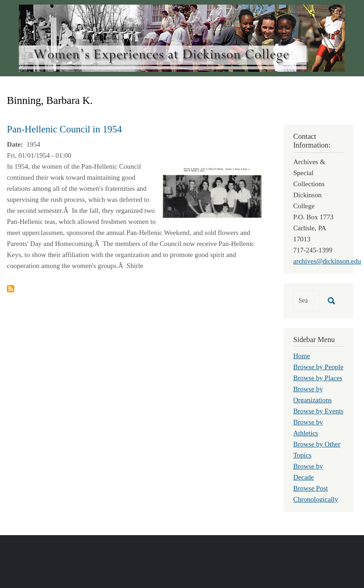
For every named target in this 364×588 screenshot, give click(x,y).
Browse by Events (318, 411)
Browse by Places (318, 378)
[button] (211, 192)
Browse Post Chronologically (316, 494)
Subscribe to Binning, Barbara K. (11, 289)
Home (302, 356)
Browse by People (318, 367)
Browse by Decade (308, 472)
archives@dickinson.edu (327, 261)
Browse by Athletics (308, 428)
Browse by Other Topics (317, 450)
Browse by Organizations (313, 394)
